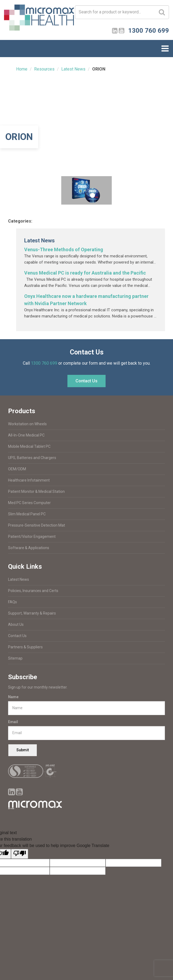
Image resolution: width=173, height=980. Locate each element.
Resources (44, 69)
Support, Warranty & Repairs (32, 613)
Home (22, 69)
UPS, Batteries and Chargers (32, 458)
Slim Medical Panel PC (27, 514)
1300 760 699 (44, 363)
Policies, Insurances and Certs (33, 591)
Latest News (73, 69)
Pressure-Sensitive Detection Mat (37, 525)
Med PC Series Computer (29, 503)
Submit (23, 750)
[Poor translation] (20, 854)
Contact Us (86, 381)
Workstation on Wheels (27, 424)
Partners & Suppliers (25, 647)
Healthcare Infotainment (29, 480)
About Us (16, 624)
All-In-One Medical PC (26, 435)
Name (13, 697)
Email (13, 722)
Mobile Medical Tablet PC (29, 446)
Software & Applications (29, 548)
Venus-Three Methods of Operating (64, 249)
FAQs (12, 602)
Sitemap (15, 658)
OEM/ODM (17, 469)
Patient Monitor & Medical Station (36, 491)
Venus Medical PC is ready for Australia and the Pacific (85, 273)
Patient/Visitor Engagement (32, 537)
